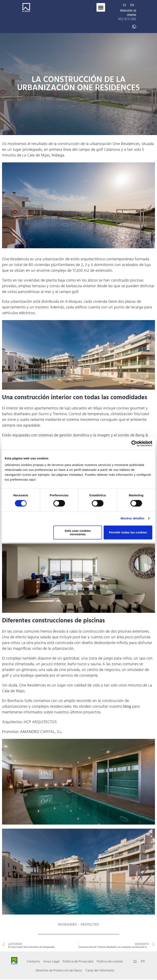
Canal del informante (100, 971)
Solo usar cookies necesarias (78, 532)
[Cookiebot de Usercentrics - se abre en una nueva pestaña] (134, 443)
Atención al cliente (127, 15)
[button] (101, 7)
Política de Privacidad (78, 962)
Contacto (34, 962)
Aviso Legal (51, 962)
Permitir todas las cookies (128, 532)
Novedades (67, 925)
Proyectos (90, 925)
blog (127, 707)
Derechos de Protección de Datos (59, 971)
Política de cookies (110, 962)
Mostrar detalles (133, 518)
